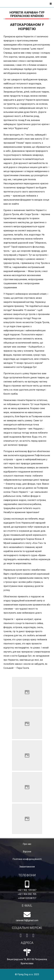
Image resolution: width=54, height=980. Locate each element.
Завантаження (27, 867)
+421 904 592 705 (27, 894)
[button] (51, 4)
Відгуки (27, 852)
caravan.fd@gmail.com (27, 920)
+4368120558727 (27, 898)
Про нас (27, 844)
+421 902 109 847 (27, 890)
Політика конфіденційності (27, 859)
